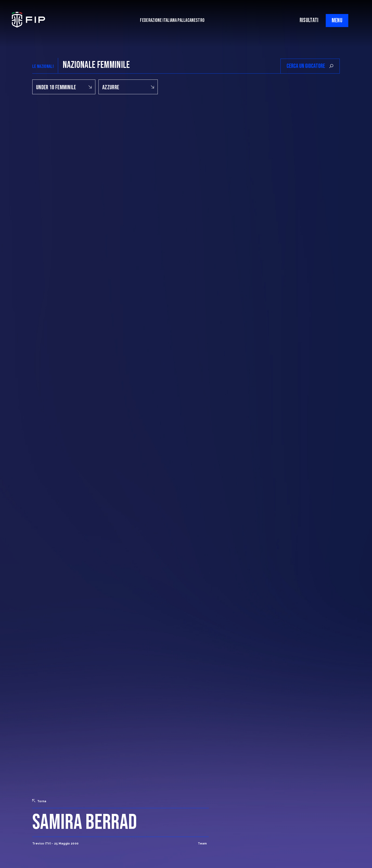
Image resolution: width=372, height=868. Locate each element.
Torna (39, 801)
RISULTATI (309, 20)
